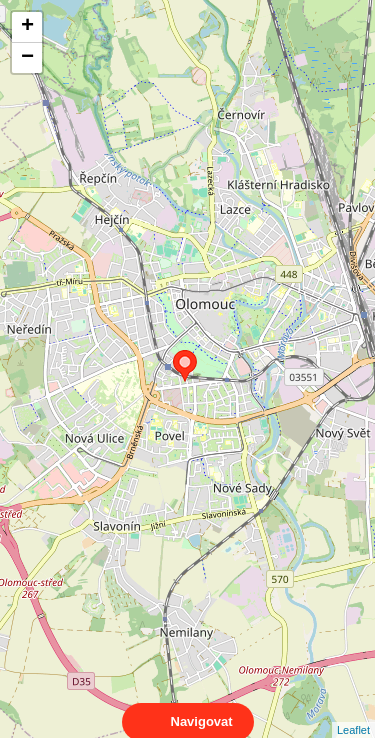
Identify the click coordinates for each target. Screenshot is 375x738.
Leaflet (353, 712)
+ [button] (27, 27)
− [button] (27, 58)
